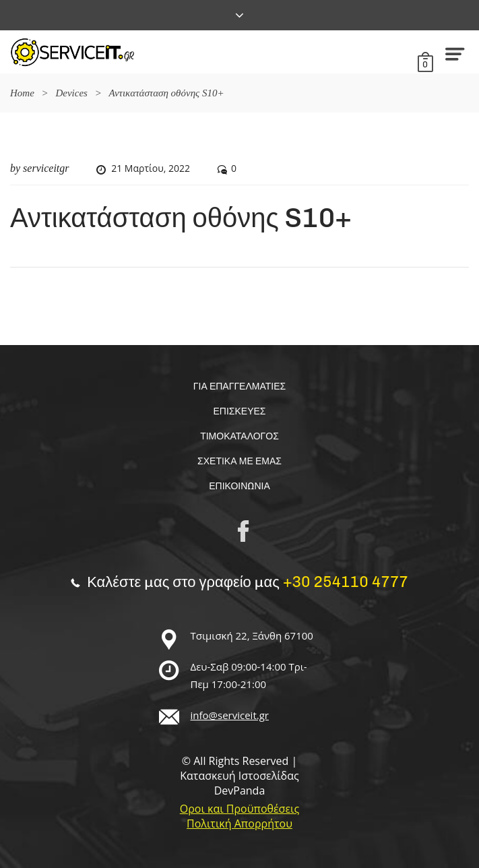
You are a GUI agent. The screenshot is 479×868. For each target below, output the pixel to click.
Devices (71, 93)
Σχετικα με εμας (239, 461)
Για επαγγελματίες (239, 386)
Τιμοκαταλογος (239, 436)
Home (22, 93)
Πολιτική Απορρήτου (239, 824)
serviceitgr (46, 168)
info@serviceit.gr (230, 715)
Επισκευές (240, 411)
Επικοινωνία (239, 486)
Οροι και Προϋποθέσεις (239, 809)
